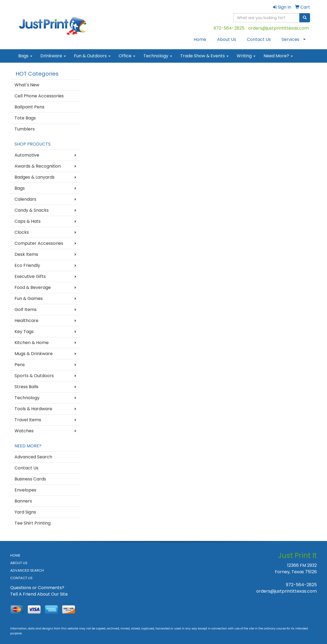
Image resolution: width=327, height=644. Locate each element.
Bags (25, 56)
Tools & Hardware (33, 409)
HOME (15, 555)
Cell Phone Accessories (39, 96)
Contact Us (259, 39)
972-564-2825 (229, 28)
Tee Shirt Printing (33, 523)
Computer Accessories (39, 243)
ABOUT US (19, 563)
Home (200, 39)
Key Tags (24, 332)
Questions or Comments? (37, 588)
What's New (27, 85)
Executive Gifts (30, 276)
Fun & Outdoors (92, 56)
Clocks (22, 232)
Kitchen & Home (32, 343)
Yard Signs (25, 512)
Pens (20, 365)
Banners (23, 501)
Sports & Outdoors (34, 376)
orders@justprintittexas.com (278, 28)
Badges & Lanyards (35, 177)
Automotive (27, 155)
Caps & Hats (28, 221)
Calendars (25, 199)
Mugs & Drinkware (34, 354)
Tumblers (25, 129)
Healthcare (26, 321)
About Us (227, 39)
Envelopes (25, 490)
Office (127, 56)
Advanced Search (33, 457)
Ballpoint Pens (29, 107)
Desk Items (26, 254)
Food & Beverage (33, 287)
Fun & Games (29, 298)
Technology (158, 56)
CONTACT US (21, 578)
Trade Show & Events (204, 56)
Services (290, 39)
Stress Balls (26, 387)
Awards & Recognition (38, 166)
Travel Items (28, 420)
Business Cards (30, 479)
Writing (246, 56)
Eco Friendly (27, 265)
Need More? (278, 56)
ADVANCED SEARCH (27, 570)
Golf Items (26, 309)
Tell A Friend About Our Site (39, 594)
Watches (24, 431)
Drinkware (53, 56)
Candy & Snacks (32, 210)
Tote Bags (25, 118)
